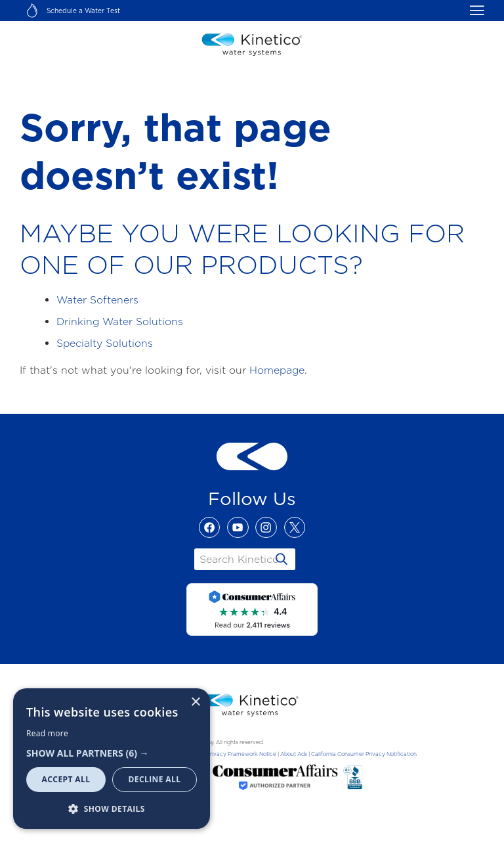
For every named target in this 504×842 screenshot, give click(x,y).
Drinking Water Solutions (120, 321)
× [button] (195, 702)
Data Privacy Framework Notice (235, 754)
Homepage (277, 370)
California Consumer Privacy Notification (364, 754)
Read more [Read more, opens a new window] (47, 733)
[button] (112, 753)
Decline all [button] (155, 779)
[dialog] (112, 759)
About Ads (294, 754)
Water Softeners (97, 300)
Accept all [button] (66, 779)
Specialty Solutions (105, 343)
